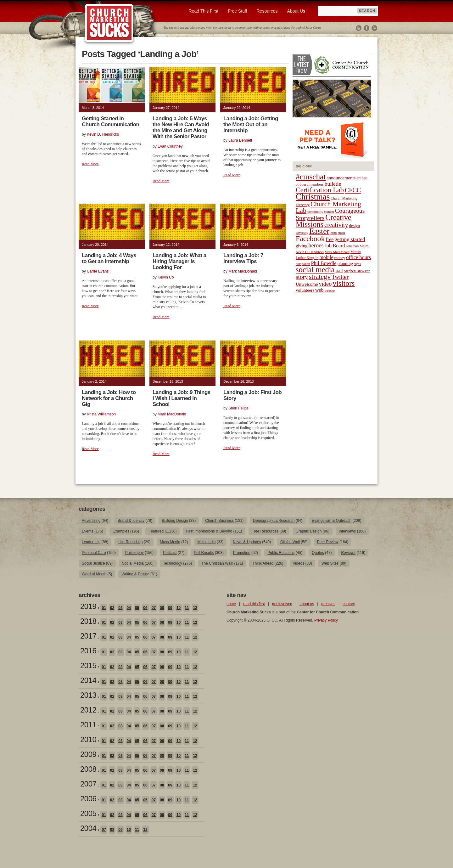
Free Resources (265, 531)
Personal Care (94, 553)
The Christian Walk (217, 563)
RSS (374, 28)
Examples (121, 531)
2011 (88, 725)
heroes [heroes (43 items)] (316, 245)
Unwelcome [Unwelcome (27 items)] (307, 284)
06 (145, 608)
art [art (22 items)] (358, 178)
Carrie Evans (98, 271)
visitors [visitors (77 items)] (344, 283)
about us (307, 604)
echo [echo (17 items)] (333, 233)
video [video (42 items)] (325, 284)
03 (120, 608)
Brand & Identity (131, 521)
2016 (88, 651)
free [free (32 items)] (330, 239)
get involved (282, 604)
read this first (254, 604)
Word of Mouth (94, 574)
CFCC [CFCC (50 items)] (353, 190)
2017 (88, 636)
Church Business (219, 521)
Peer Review (328, 542)
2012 (88, 710)
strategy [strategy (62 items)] (320, 277)
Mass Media (170, 542)
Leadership (91, 542)
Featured (156, 531)
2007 (88, 784)
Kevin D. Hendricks (103, 134)
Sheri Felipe (238, 408)
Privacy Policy (326, 620)
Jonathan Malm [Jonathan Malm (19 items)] (357, 246)
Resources (267, 11)
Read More (90, 164)
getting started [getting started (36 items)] (350, 239)
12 (195, 608)
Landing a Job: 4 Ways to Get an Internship (109, 258)
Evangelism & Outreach (332, 521)
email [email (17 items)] (341, 233)
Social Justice (93, 563)
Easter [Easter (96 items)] (319, 231)
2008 (88, 769)
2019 (88, 606)
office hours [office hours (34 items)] (358, 257)
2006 (88, 799)
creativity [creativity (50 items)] (336, 225)
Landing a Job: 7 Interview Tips (243, 258)
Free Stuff (237, 11)
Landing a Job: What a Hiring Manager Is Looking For (179, 261)
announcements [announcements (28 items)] (341, 178)
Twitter (359, 28)
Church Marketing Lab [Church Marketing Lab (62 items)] (328, 207)
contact (349, 604)
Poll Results (204, 553)
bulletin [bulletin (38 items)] (333, 184)
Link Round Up (130, 542)
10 (179, 608)
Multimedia (207, 542)
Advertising (91, 521)
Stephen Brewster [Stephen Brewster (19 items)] (357, 271)
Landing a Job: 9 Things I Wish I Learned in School (182, 398)
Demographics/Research (274, 521)
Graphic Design (309, 531)
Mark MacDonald (243, 271)
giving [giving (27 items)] (302, 246)
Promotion (242, 553)
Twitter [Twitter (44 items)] (340, 277)
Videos (299, 563)
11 (187, 608)
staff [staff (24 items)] (339, 271)
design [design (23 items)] (355, 225)
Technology (173, 563)
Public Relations (281, 553)
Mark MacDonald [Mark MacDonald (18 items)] (337, 252)
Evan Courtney (170, 146)
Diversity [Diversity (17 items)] (302, 233)
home (231, 604)
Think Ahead (263, 563)
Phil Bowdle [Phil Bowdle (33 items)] (324, 263)
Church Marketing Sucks (109, 23)
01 (104, 608)
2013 (88, 695)
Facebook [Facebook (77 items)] (310, 239)
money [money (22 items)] (340, 258)
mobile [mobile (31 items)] (326, 257)
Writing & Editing (135, 574)
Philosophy (134, 553)
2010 (88, 739)
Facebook (366, 28)
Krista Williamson (101, 414)
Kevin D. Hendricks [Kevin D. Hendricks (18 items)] (310, 252)
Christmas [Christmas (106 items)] (313, 197)
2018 (88, 621)
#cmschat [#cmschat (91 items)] (311, 177)
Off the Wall (290, 542)
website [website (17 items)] (330, 291)
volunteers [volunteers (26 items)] (305, 290)
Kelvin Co (166, 277)
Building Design (175, 521)
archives (328, 604)
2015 (88, 665)
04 (129, 608)
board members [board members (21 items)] (312, 184)
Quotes (318, 553)
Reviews (348, 553)
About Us (296, 11)
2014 (88, 680)
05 (137, 608)
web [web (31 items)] (319, 290)
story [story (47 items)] (302, 277)
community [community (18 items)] (315, 211)
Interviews (347, 531)
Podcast (170, 553)
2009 (88, 754)
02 (112, 608)
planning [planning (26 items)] (345, 263)
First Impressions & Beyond (209, 531)
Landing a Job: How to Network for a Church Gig (109, 398)
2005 (88, 813)
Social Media (133, 563)
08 (162, 608)
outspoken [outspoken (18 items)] (303, 264)
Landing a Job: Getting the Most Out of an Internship (251, 124)
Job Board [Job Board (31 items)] (335, 246)
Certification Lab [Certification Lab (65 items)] (320, 190)
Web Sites (330, 563)
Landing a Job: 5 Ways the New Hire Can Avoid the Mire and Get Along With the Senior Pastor (181, 127)
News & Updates (247, 542)
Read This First (204, 11)
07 (154, 608)
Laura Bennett (240, 140)
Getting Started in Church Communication (110, 121)
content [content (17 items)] (329, 212)
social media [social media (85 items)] (315, 270)
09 (170, 608)
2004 (88, 828)
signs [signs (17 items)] (357, 264)
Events (88, 531)
